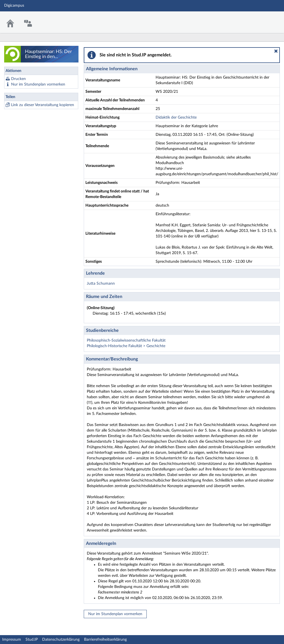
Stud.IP (32, 640)
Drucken (18, 79)
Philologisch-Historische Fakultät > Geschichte (126, 346)
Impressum (12, 640)
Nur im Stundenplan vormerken (38, 84)
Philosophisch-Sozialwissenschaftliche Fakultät (126, 340)
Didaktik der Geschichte (176, 117)
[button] (276, 51)
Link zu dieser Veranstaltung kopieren (43, 105)
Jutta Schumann (101, 284)
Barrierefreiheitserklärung (105, 640)
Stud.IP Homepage (263, 19)
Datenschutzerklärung (61, 640)
